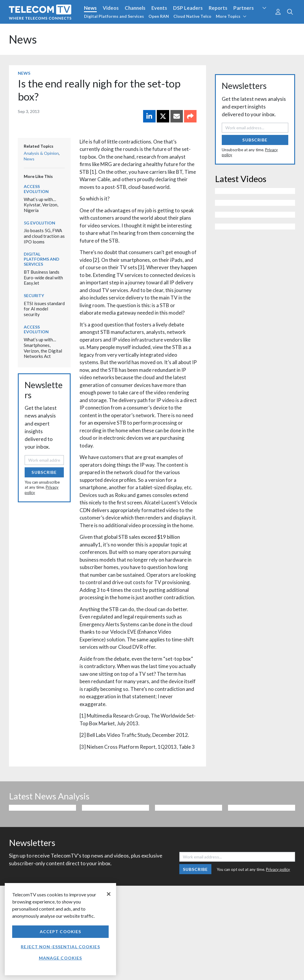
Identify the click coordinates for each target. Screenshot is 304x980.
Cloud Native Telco (192, 16)
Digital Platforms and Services (114, 16)
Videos (111, 8)
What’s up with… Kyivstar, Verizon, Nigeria (41, 205)
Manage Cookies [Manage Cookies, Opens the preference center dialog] (61, 958)
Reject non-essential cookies (60, 947)
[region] (60, 929)
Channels (135, 8)
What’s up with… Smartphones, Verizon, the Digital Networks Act (43, 348)
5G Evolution (39, 223)
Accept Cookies (61, 932)
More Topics (231, 16)
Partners (244, 8)
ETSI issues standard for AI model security (44, 309)
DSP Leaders (188, 8)
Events (159, 8)
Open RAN (159, 16)
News (90, 8)
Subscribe (44, 472)
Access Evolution (36, 189)
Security (34, 295)
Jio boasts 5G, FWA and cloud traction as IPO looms (44, 236)
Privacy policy (278, 869)
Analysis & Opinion (41, 153)
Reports (218, 8)
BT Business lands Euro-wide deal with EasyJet (43, 277)
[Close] (109, 894)
